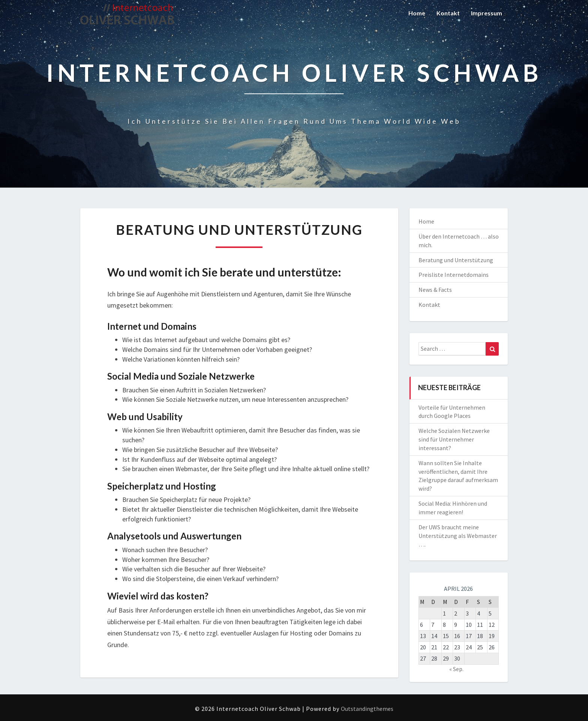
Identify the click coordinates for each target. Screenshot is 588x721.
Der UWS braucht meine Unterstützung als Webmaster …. (458, 536)
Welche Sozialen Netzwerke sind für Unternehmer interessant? (454, 439)
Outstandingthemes (367, 709)
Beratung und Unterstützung (456, 260)
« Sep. (456, 669)
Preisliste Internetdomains (454, 275)
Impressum (487, 13)
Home (417, 13)
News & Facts (435, 290)
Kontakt (448, 13)
